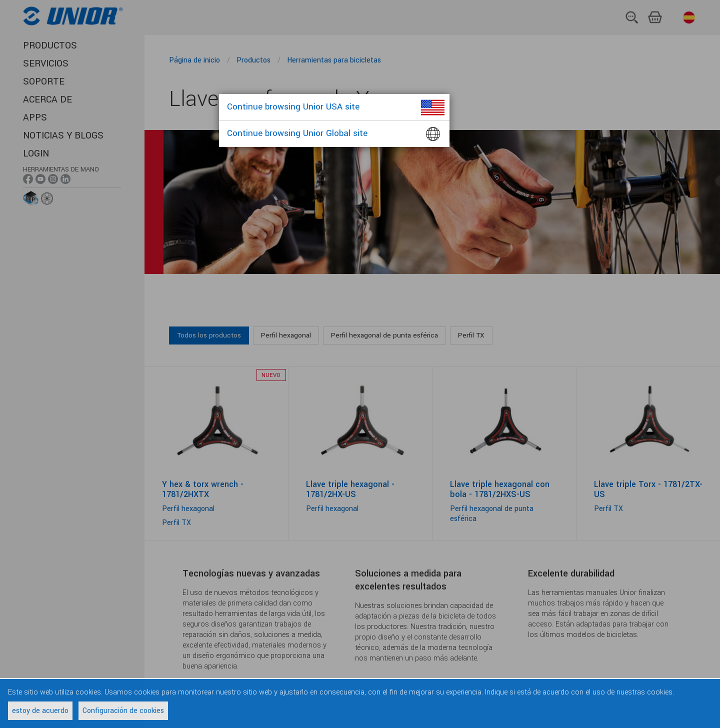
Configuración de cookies (123, 711)
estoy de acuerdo (40, 711)
